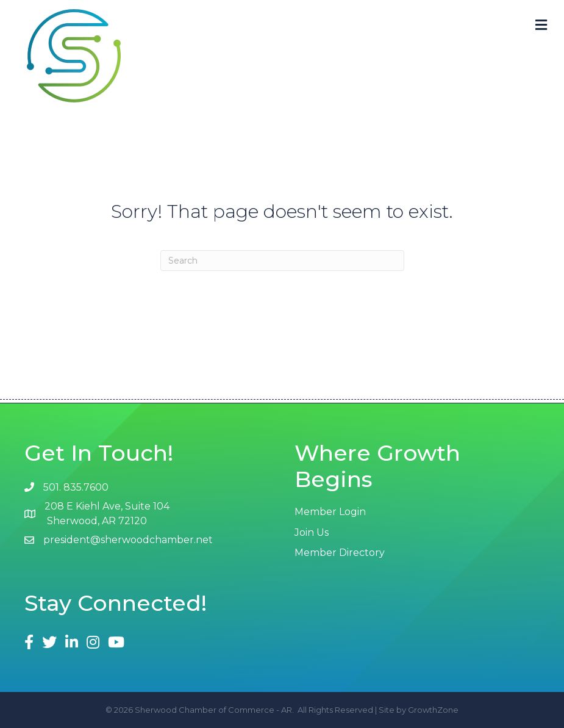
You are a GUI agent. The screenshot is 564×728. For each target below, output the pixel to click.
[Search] (282, 261)
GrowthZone (433, 710)
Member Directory (340, 553)
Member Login (330, 512)
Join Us (312, 532)
